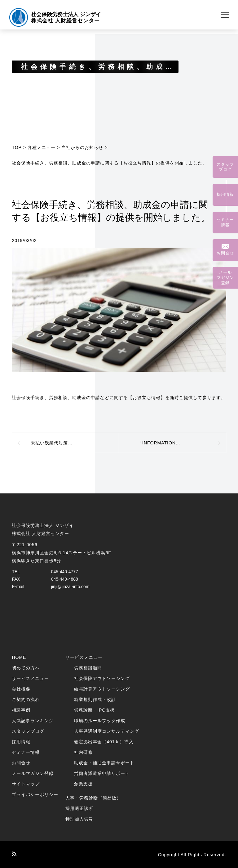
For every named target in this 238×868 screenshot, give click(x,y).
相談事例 (21, 710)
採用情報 (21, 742)
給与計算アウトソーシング (102, 689)
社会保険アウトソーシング (102, 678)
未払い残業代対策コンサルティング (68, 443)
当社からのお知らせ (82, 147)
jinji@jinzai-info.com (70, 587)
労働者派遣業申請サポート (102, 773)
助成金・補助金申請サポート (104, 763)
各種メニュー (42, 147)
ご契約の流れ (26, 699)
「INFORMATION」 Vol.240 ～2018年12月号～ (182, 443)
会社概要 (21, 689)
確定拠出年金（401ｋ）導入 (104, 742)
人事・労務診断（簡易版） (93, 798)
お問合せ (21, 763)
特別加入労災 (79, 819)
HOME (19, 657)
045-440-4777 (65, 572)
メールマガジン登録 (33, 773)
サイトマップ (26, 784)
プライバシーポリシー (35, 794)
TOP (17, 147)
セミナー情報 (26, 752)
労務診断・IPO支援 (95, 710)
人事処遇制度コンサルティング (107, 731)
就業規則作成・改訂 (95, 699)
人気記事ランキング (33, 721)
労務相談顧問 (88, 668)
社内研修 (83, 752)
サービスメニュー (30, 678)
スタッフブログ (28, 731)
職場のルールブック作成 (100, 721)
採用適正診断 (79, 808)
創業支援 (83, 784)
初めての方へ (26, 668)
